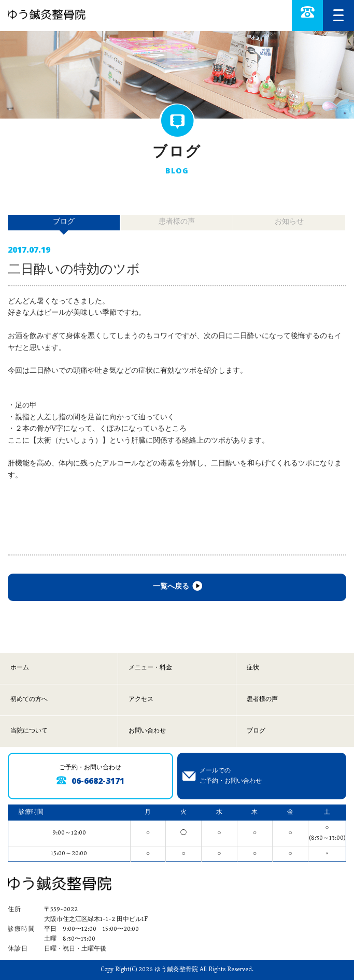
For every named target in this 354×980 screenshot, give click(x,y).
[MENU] (338, 16)
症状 (253, 668)
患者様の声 (177, 222)
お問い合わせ (147, 731)
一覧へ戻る (177, 587)
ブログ (256, 731)
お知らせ (289, 222)
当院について (29, 731)
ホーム (20, 668)
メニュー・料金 (150, 668)
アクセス (141, 700)
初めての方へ (29, 700)
